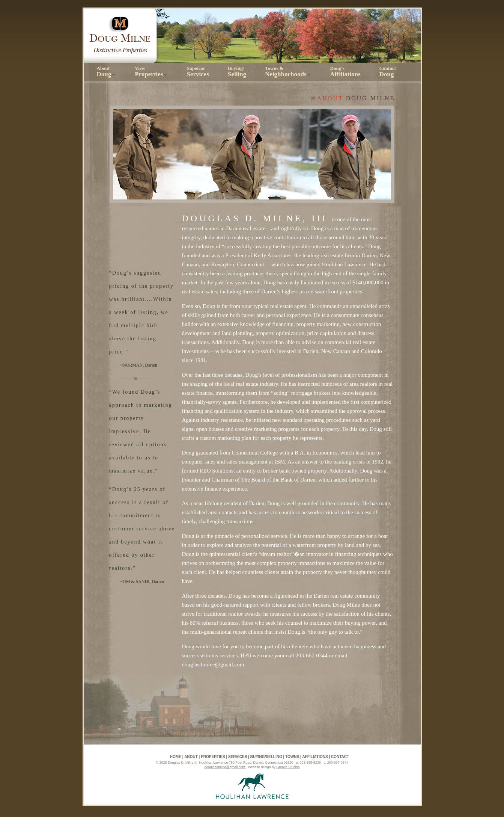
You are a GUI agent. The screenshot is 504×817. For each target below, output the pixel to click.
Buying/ (237, 72)
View (151, 72)
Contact (388, 72)
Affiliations (315, 757)
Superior (198, 72)
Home (176, 757)
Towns (292, 757)
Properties (213, 757)
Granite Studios (288, 767)
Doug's (345, 72)
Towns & (288, 72)
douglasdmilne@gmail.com (213, 664)
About (107, 72)
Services (238, 757)
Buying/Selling (266, 757)
